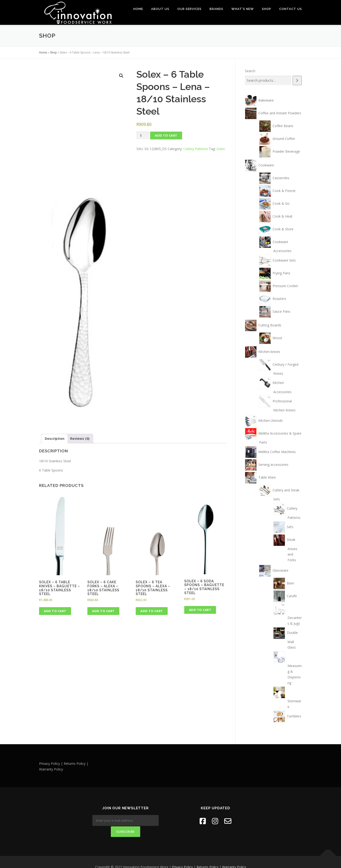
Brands (216, 9)
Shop (267, 9)
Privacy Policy (182, 857)
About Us (160, 9)
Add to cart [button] (55, 611)
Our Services (189, 9)
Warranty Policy (234, 857)
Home (138, 9)
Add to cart (166, 135)
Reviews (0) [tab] (80, 438)
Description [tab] (55, 438)
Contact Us (291, 9)
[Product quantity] (143, 135)
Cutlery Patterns (196, 149)
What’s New (243, 9)
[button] (121, 76)
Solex (221, 149)
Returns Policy (207, 857)
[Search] (297, 80)
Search (250, 71)
